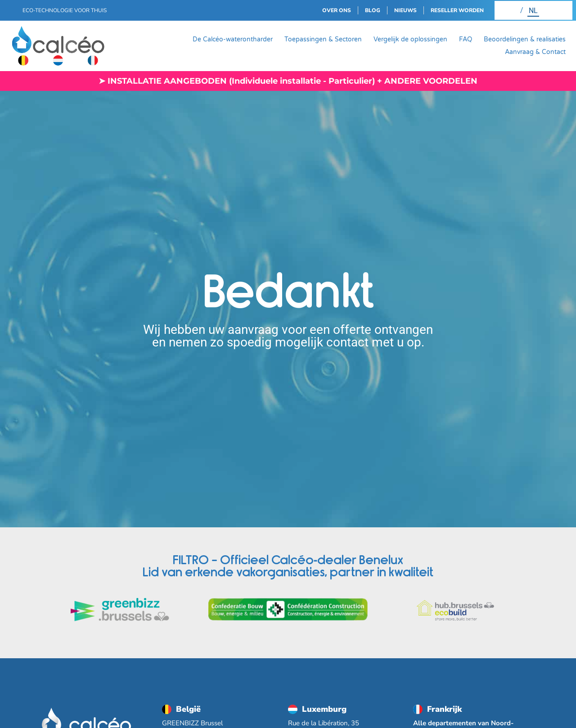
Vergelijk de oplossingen (410, 39)
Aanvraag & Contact (535, 52)
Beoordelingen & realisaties (525, 39)
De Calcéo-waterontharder (233, 39)
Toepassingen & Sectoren (323, 39)
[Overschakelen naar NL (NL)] (533, 10)
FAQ (466, 39)
